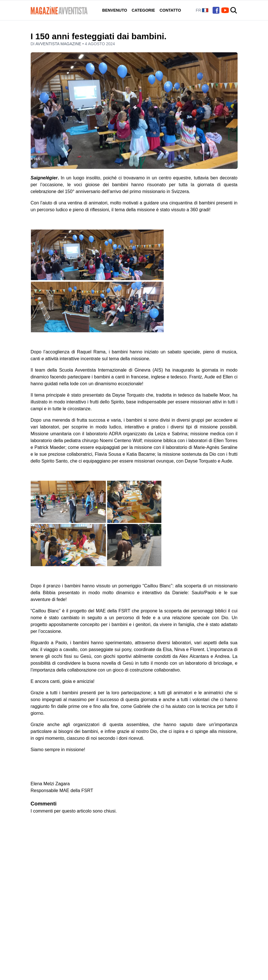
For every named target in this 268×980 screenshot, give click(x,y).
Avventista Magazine (59, 44)
